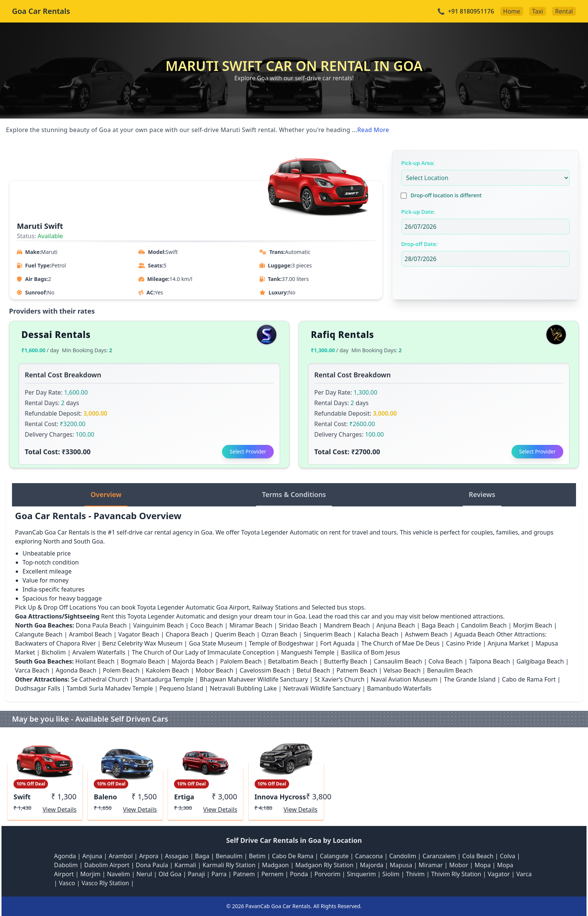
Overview (106, 494)
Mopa (482, 865)
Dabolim (66, 865)
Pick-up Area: (418, 163)
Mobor (459, 865)
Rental (564, 11)
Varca (524, 874)
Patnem (244, 874)
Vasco (67, 883)
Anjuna (92, 856)
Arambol (121, 856)
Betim (257, 856)
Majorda (372, 865)
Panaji (196, 874)
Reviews (482, 494)
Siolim (391, 874)
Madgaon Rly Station (324, 865)
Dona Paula (152, 865)
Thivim (415, 874)
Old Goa (170, 874)
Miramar (430, 865)
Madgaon (276, 865)
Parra (219, 874)
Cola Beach (478, 856)
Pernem (272, 874)
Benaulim (229, 856)
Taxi (538, 11)
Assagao (177, 856)
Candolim (403, 856)
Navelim (118, 874)
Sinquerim (361, 874)
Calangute (334, 856)
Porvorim (327, 874)
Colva (508, 856)
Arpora (149, 856)
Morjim (90, 874)
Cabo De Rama (293, 856)
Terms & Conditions (294, 494)
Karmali (185, 865)
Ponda (299, 874)
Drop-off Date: (419, 244)
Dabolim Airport (107, 865)
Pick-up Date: (418, 212)
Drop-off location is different (446, 195)
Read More (373, 130)
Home (512, 11)
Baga (202, 856)
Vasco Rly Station (105, 883)
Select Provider (248, 451)
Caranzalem (439, 856)
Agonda (65, 856)
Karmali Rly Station (229, 865)
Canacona (369, 856)
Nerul (144, 874)
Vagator (499, 874)
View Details (59, 809)
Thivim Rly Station (456, 874)
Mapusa (401, 865)
